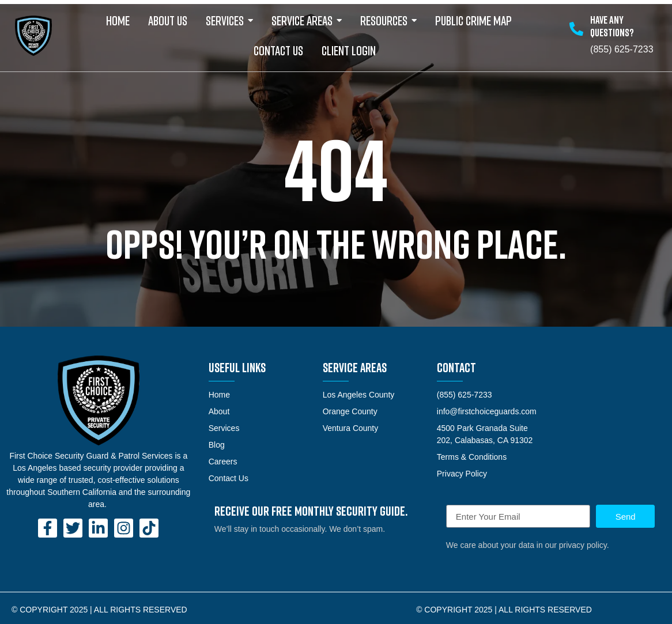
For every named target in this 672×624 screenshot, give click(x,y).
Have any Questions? (612, 26)
